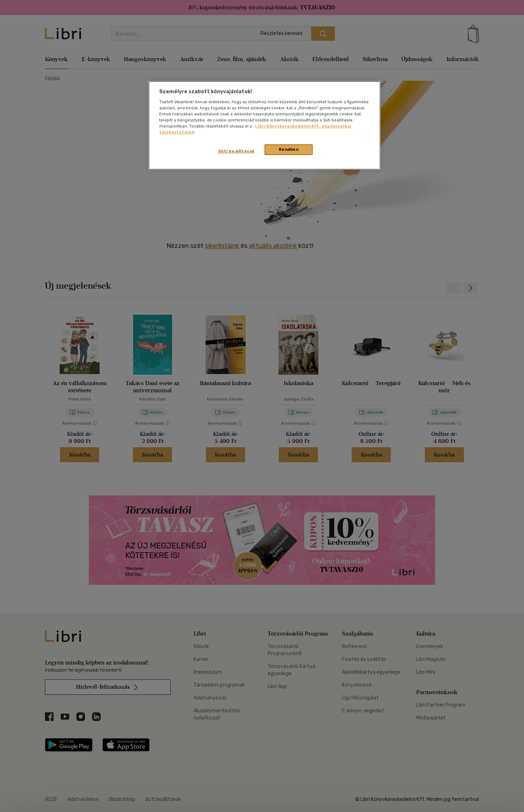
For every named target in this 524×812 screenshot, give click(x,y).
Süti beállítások (236, 151)
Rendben (289, 149)
